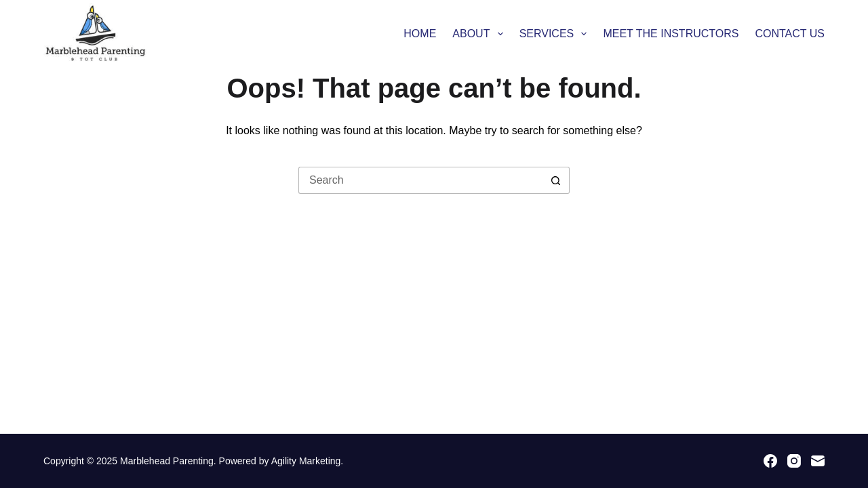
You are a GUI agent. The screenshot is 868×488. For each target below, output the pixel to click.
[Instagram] (794, 461)
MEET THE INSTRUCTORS (671, 34)
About (480, 34)
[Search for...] (420, 180)
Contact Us (790, 34)
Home (420, 34)
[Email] (818, 461)
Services (556, 34)
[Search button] (556, 180)
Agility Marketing (306, 461)
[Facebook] (770, 461)
